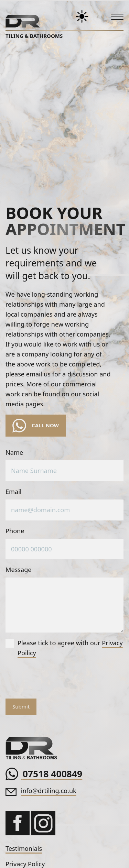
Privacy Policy (25, 864)
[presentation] (58, 680)
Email (14, 492)
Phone (15, 531)
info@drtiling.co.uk (49, 791)
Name (14, 452)
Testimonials (24, 848)
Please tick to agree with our (64, 648)
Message (19, 570)
